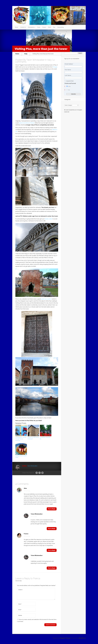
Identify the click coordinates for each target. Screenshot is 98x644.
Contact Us (23, 27)
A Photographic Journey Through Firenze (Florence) (21, 439)
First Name (68, 70)
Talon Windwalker (35, 60)
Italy (26, 54)
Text (69, 90)
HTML (69, 86)
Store (49, 27)
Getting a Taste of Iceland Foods (21, 457)
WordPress (82, 640)
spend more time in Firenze (27, 123)
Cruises (44, 27)
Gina (25, 488)
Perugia (55, 67)
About (16, 27)
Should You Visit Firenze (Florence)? (33, 438)
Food (39, 27)
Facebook (40, 473)
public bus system (46, 299)
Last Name (68, 75)
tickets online (49, 219)
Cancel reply (19, 581)
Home (17, 54)
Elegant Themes (65, 640)
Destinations (31, 27)
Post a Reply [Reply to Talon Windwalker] (52, 529)
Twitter (42, 473)
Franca (26, 534)
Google (37, 473)
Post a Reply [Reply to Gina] (52, 509)
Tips (54, 27)
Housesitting (60, 27)
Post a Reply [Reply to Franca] (52, 550)
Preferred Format (70, 83)
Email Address (69, 64)
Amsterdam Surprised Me (45, 438)
